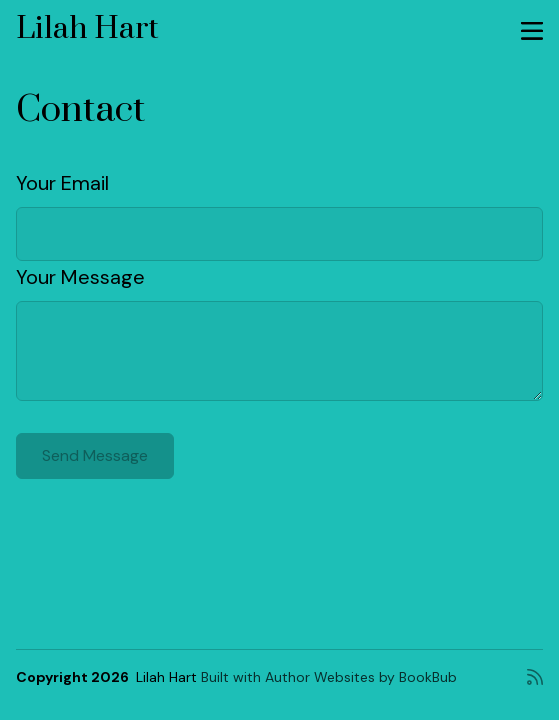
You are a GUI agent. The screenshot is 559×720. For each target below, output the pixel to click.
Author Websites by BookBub (361, 677)
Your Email (62, 183)
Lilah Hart (87, 29)
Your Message (80, 277)
